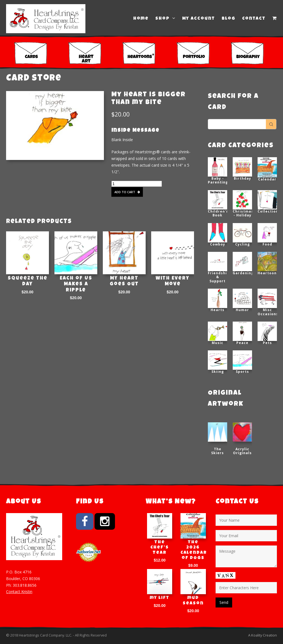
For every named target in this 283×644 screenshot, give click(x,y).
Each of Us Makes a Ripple (76, 284)
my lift (160, 598)
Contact (254, 19)
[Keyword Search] (237, 124)
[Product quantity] (137, 184)
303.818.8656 (25, 585)
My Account (199, 19)
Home (141, 19)
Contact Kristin (19, 592)
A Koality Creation (263, 635)
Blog (229, 19)
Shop (165, 19)
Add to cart (125, 192)
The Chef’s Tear (160, 548)
